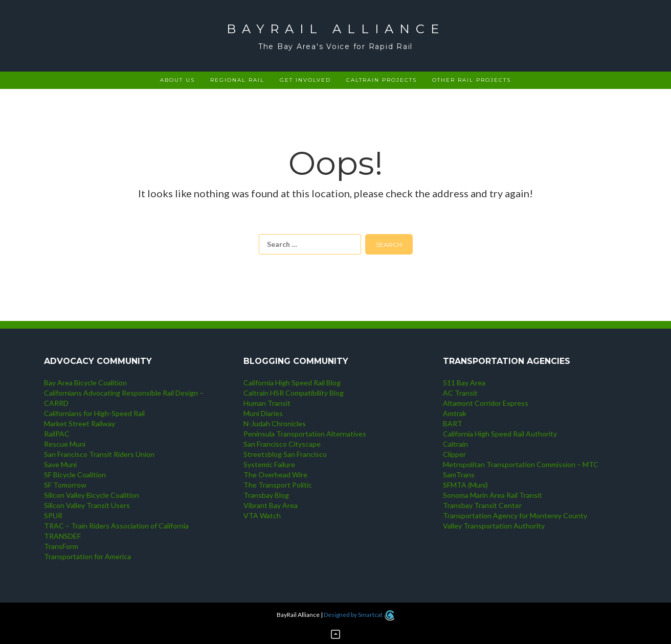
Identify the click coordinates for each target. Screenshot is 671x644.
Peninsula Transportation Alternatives (305, 434)
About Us (177, 80)
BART (453, 423)
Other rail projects (472, 80)
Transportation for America (87, 556)
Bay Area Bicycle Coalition (85, 383)
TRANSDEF (62, 536)
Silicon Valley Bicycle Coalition (92, 495)
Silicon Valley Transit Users (87, 505)
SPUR (53, 515)
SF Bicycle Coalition (75, 475)
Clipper (454, 454)
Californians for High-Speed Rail (94, 413)
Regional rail (237, 80)
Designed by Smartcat (359, 615)
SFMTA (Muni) (465, 485)
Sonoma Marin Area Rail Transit (493, 495)
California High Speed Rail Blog (292, 383)
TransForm (61, 546)
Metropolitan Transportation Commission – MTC (521, 464)
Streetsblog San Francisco (285, 454)
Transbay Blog (266, 495)
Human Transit (267, 403)
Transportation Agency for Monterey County (515, 515)
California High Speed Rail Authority (500, 434)
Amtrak (455, 413)
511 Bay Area (464, 383)
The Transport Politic (278, 485)
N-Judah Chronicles (275, 423)
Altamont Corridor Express (486, 403)
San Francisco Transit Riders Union (99, 454)
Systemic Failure (269, 464)
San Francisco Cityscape (282, 444)
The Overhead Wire (275, 475)
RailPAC (57, 434)
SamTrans (459, 475)
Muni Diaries (263, 413)
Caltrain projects (382, 80)
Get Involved (305, 80)
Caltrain (455, 444)
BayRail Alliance (336, 29)
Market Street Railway (80, 423)
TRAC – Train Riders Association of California (116, 526)
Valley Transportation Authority (494, 526)
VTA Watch (262, 515)
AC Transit (460, 393)
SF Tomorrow (65, 485)
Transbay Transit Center (482, 505)
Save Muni (60, 464)
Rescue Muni (65, 444)
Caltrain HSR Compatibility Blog (294, 393)
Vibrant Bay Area (271, 505)
